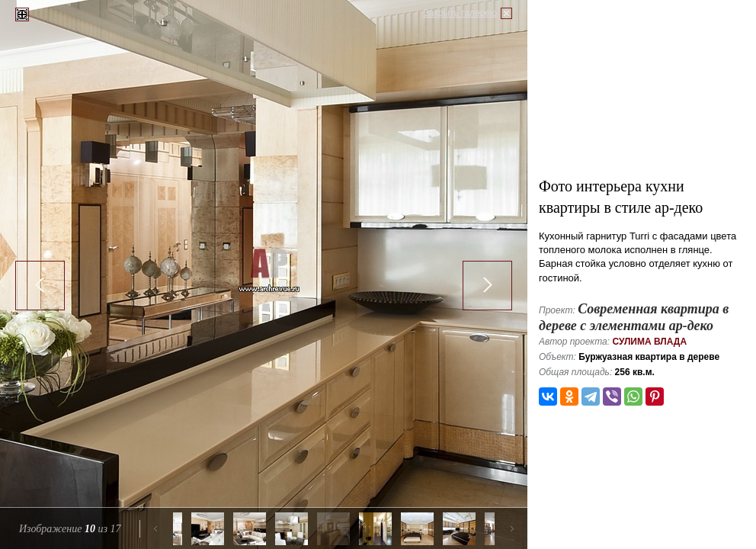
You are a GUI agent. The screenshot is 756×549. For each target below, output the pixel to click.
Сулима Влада (649, 342)
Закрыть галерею (460, 13)
